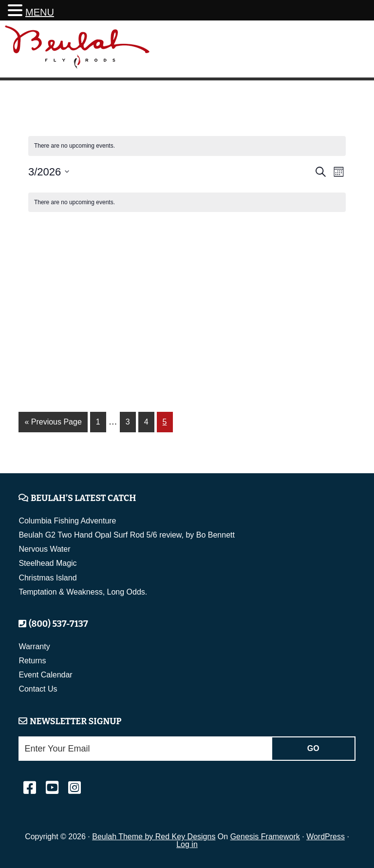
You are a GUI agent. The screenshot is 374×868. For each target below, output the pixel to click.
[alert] (187, 203)
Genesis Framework (265, 837)
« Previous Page (53, 424)
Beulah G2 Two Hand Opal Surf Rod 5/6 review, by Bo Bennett (127, 535)
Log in (187, 844)
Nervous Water (44, 549)
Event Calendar (45, 675)
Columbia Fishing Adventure (67, 521)
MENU (40, 12)
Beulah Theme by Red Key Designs (154, 837)
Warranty (34, 646)
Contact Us (38, 689)
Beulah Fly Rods (77, 50)
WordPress (326, 837)
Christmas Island (47, 578)
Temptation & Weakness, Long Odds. (83, 592)
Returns (32, 661)
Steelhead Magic (47, 563)
